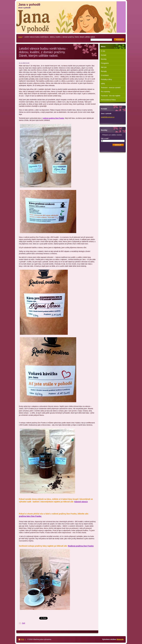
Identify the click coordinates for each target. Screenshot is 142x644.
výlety (103, 84)
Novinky (104, 59)
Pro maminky (105, 92)
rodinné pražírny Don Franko (53, 118)
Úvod (20, 37)
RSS (23, 639)
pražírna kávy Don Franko (30, 516)
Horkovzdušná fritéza (108, 100)
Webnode (120, 639)
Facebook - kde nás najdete (111, 96)
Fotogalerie (105, 63)
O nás (103, 51)
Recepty (104, 71)
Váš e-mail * (105, 138)
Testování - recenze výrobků (111, 88)
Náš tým (104, 67)
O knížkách (105, 75)
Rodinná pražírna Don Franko (81, 546)
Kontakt (104, 55)
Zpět (23, 623)
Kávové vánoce (81, 502)
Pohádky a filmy (106, 79)
